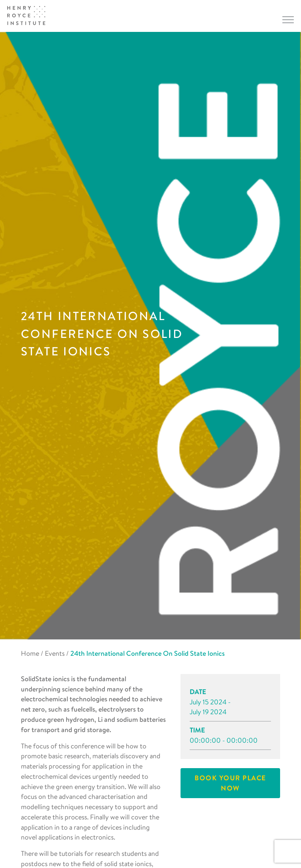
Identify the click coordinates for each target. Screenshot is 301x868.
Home (30, 653)
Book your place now (230, 783)
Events (55, 653)
